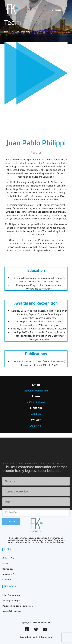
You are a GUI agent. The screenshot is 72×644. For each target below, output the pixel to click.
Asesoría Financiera (12, 611)
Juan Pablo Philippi (36, 143)
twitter (36, 419)
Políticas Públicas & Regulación (18, 606)
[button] (67, 10)
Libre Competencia (11, 595)
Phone (36, 396)
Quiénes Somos (10, 558)
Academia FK (9, 574)
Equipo (6, 563)
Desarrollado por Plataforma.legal (36, 637)
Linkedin (36, 408)
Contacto (7, 580)
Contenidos (8, 569)
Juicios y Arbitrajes (11, 600)
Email (36, 385)
